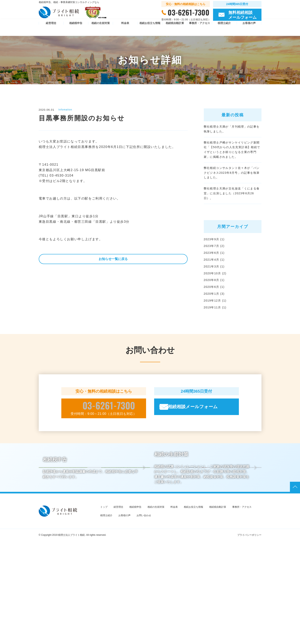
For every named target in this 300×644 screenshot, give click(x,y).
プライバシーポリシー (249, 638)
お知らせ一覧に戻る (113, 260)
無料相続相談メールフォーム (202, 439)
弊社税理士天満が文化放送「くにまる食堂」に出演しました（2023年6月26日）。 (232, 214)
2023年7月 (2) (216, 271)
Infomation (66, 110)
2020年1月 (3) (216, 324)
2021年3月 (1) (216, 294)
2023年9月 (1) (216, 264)
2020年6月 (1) (216, 316)
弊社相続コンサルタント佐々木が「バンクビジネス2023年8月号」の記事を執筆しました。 (232, 188)
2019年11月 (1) (217, 339)
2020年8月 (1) (216, 309)
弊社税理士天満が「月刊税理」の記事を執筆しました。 (232, 132)
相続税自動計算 (175, 30)
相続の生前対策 (101, 30)
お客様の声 (249, 30)
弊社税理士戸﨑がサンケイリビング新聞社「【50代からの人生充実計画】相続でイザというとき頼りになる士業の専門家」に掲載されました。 (232, 159)
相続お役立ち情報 (150, 30)
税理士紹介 (224, 30)
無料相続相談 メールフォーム (243, 17)
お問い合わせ (144, 618)
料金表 (125, 30)
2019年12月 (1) (217, 331)
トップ (104, 610)
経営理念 (51, 30)
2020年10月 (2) (217, 301)
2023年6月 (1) (216, 279)
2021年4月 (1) (216, 286)
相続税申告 (76, 30)
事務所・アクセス (200, 30)
